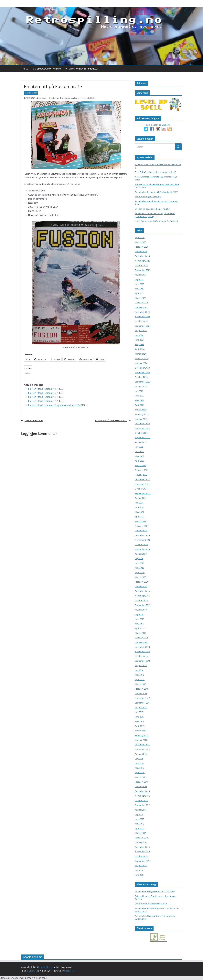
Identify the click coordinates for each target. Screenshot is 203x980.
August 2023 (141, 386)
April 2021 (140, 517)
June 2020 (140, 563)
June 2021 (140, 507)
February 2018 (142, 689)
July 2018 (139, 670)
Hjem (26, 69)
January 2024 (141, 363)
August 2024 (141, 331)
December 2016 (142, 745)
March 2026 (140, 242)
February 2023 (142, 414)
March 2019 (140, 633)
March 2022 (140, 465)
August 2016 (141, 754)
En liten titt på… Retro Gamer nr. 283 (152, 209)
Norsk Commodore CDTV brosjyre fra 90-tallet (156, 221)
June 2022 (140, 452)
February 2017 (142, 735)
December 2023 (142, 368)
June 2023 (140, 396)
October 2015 (141, 800)
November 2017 (142, 698)
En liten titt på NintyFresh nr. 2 (113, 420)
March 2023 (140, 410)
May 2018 (139, 675)
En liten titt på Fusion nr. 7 (42, 401)
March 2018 (140, 684)
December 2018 (142, 647)
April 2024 (140, 349)
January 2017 (141, 740)
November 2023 (142, 372)
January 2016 (141, 786)
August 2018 (141, 666)
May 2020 (139, 568)
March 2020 (140, 577)
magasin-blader (31, 93)
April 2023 (140, 405)
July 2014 (139, 870)
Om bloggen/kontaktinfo (47, 69)
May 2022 (139, 456)
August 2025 (141, 275)
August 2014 (141, 866)
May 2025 (139, 289)
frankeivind (43, 98)
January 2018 (141, 693)
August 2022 (141, 442)
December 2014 (142, 847)
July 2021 (139, 503)
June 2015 (140, 819)
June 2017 (140, 717)
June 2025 (140, 284)
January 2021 (141, 531)
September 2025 (143, 270)
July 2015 (139, 814)
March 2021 (140, 521)
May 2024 (139, 345)
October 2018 (141, 656)
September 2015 (143, 805)
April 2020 (140, 572)
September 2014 (143, 861)
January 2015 (141, 842)
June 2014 (140, 875)
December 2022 (142, 424)
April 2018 (140, 679)
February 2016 (142, 782)
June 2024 (140, 340)
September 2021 (143, 493)
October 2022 (141, 433)
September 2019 (143, 605)
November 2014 (142, 852)
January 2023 (141, 419)
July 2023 (139, 391)
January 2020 (141, 586)
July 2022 (139, 447)
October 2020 (141, 545)
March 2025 (140, 298)
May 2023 (139, 400)
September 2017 (143, 703)
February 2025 (142, 303)
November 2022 (142, 428)
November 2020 (142, 540)
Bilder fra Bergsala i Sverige (148, 197)
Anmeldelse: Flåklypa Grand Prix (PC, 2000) (155, 891)
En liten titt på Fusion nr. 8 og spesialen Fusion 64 (54, 405)
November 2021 (142, 484)
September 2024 (143, 326)
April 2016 (140, 773)
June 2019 (140, 619)
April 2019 (140, 628)
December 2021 (142, 479)
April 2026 (140, 237)
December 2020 (142, 535)
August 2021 (141, 498)
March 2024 (140, 354)
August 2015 (141, 810)
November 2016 (142, 749)
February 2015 (142, 838)
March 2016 (140, 777)
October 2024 (141, 321)
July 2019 (139, 614)
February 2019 (142, 638)
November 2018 (142, 652)
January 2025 (141, 307)
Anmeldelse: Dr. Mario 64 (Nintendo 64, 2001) (156, 192)
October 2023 (141, 377)
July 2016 (139, 759)
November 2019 (142, 596)
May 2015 (139, 824)
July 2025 (139, 279)
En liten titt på (67, 98)
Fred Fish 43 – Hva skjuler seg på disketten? (155, 172)
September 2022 (143, 438)
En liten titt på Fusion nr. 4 (42, 389)
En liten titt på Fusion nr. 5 (42, 393)
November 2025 (142, 261)
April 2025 (140, 293)
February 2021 (142, 526)
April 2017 (140, 726)
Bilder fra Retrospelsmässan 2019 (151, 904)
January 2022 (141, 475)
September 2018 (143, 661)
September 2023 (143, 382)
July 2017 (139, 712)
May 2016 (139, 768)
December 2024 (142, 312)
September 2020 (143, 549)
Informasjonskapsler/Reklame (82, 69)
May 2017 (139, 721)
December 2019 (142, 591)
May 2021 (139, 512)
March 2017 (140, 731)
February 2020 (142, 582)
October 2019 (141, 600)
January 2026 (141, 251)
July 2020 (139, 559)
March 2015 (140, 833)
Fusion (77, 98)
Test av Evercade (32, 420)
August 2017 (141, 707)
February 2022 (142, 470)
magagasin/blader (88, 98)
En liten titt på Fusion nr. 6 (42, 397)
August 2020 (141, 554)
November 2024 (142, 317)
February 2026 (142, 247)
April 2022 (140, 461)
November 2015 (142, 796)
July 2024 (139, 335)
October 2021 (141, 489)
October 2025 (141, 265)
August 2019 (141, 610)
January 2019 (141, 642)
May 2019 (139, 624)
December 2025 (142, 256)
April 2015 (140, 828)
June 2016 (140, 763)
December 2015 (142, 791)
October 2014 (141, 856)
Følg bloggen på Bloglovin (158, 125)
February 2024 (142, 358)
